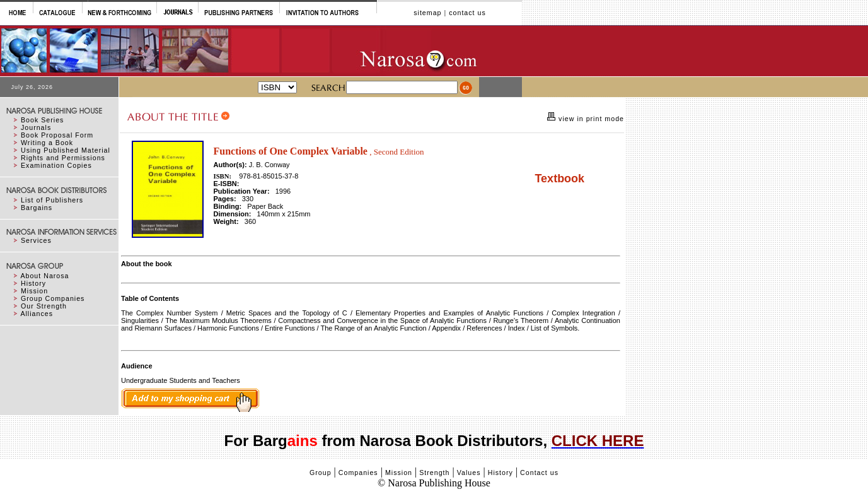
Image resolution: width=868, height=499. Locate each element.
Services (36, 240)
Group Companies (53, 298)
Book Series (42, 120)
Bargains (37, 208)
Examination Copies (56, 165)
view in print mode (590, 119)
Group (321, 473)
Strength (434, 473)
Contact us (539, 473)
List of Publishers (52, 200)
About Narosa (44, 276)
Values (469, 473)
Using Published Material (66, 150)
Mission (34, 291)
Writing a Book (47, 143)
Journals (36, 127)
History (33, 283)
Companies (358, 473)
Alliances (37, 314)
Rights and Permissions (63, 158)
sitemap (427, 13)
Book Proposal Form (57, 135)
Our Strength (44, 306)
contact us (467, 13)
